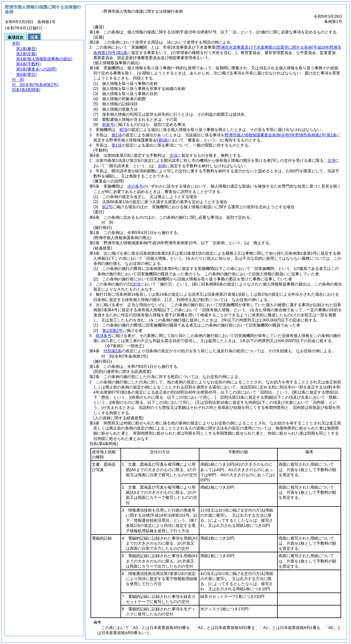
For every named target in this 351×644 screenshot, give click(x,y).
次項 (173, 155)
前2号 (107, 207)
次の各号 (135, 186)
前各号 (108, 124)
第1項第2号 (112, 330)
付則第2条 (113, 351)
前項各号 (104, 336)
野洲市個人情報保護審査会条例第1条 (281, 135)
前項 (123, 130)
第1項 (117, 135)
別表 (162, 166)
